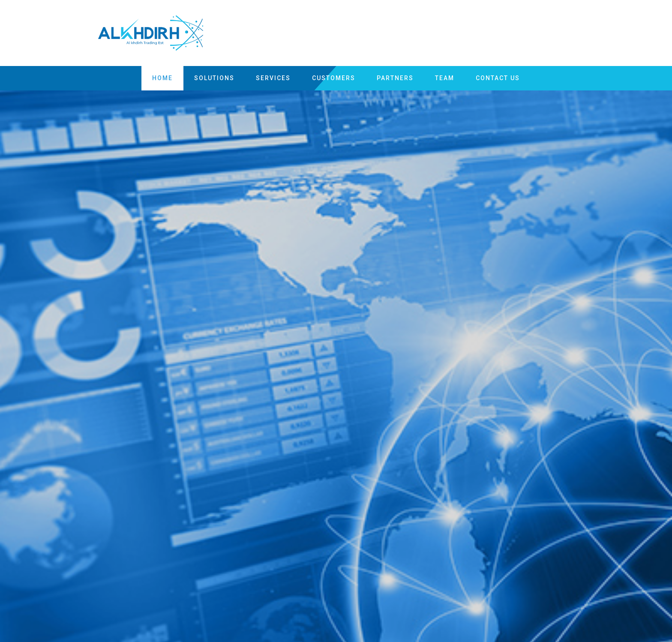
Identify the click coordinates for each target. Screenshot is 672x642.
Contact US (498, 78)
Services (273, 78)
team (445, 78)
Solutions (214, 78)
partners (395, 78)
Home (162, 78)
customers (334, 78)
